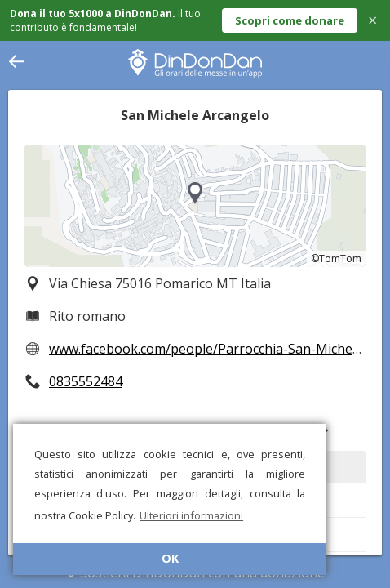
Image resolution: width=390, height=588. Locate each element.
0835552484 (86, 381)
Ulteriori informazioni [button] (191, 515)
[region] (195, 206)
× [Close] (372, 20)
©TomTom (336, 258)
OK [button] (170, 558)
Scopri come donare (290, 20)
